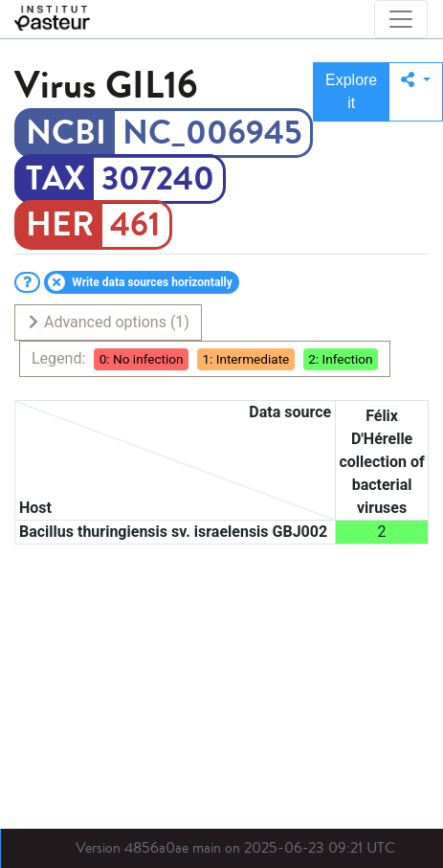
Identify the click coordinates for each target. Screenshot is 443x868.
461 (135, 225)
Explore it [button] (351, 91)
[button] (416, 92)
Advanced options (108, 322)
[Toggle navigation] (401, 19)
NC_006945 (212, 133)
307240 (158, 179)
